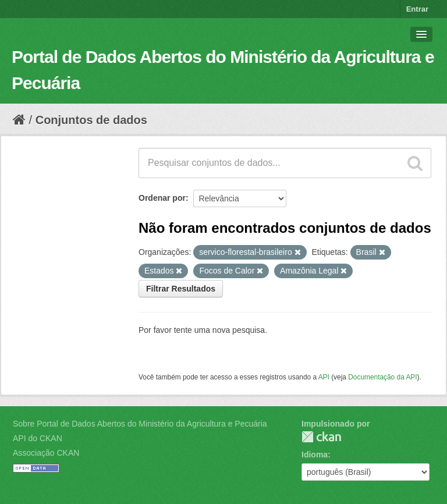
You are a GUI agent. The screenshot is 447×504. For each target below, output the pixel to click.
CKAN (321, 437)
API (324, 377)
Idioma (315, 455)
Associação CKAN (46, 453)
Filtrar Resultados (181, 289)
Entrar (417, 9)
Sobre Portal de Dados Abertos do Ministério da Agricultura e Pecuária (140, 424)
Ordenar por (162, 198)
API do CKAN (38, 438)
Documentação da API (382, 377)
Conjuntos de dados (91, 120)
